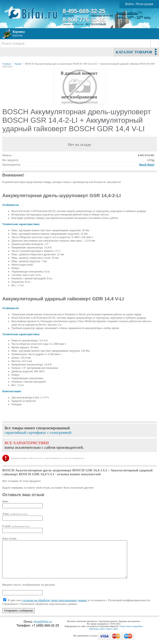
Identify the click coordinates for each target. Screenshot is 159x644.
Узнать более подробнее (131, 626)
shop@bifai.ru (43, 622)
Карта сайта (112, 629)
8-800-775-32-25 (84, 20)
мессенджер (81, 16)
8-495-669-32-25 (84, 11)
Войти (129, 4)
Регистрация (145, 4)
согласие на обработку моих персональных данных (55, 600)
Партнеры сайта (97, 629)
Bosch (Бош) (147, 165)
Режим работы (129, 13)
